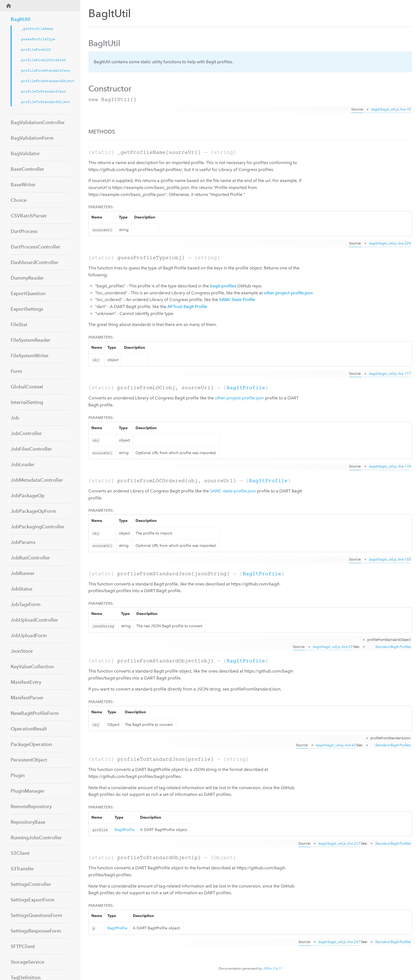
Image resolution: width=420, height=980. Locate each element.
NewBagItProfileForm (35, 713)
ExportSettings (27, 309)
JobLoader (23, 464)
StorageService (27, 962)
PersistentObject (29, 760)
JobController (26, 433)
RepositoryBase (28, 822)
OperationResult (29, 729)
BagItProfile (246, 388)
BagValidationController (38, 122)
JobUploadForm (29, 635)
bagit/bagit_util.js (385, 109)
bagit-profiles (223, 286)
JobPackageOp (28, 495)
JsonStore (22, 651)
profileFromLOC (36, 49)
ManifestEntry (26, 682)
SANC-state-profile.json (233, 491)
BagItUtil (20, 19)
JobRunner (23, 573)
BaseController (27, 169)
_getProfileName (37, 29)
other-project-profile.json (288, 293)
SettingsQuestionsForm (36, 915)
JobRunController (30, 558)
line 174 (404, 466)
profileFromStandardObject (45, 81)
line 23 (347, 647)
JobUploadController (34, 620)
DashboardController (35, 262)
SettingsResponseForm (36, 931)
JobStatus (22, 589)
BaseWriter (23, 185)
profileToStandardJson (43, 91)
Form (16, 371)
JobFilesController (31, 449)
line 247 (354, 942)
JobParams (23, 542)
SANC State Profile (237, 300)
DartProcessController (35, 247)
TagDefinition (26, 977)
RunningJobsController (36, 838)
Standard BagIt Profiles (393, 647)
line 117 (404, 374)
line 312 (354, 843)
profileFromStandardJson (45, 70)
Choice (19, 200)
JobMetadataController (37, 480)
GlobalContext (27, 387)
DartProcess (24, 231)
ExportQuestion (28, 293)
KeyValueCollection (32, 667)
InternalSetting (27, 402)
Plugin (18, 775)
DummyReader (27, 278)
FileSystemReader (31, 340)
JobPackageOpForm (33, 511)
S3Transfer (22, 869)
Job (15, 418)
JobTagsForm (26, 604)
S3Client (20, 853)
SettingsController (31, 884)
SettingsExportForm (33, 900)
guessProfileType (38, 39)
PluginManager (28, 791)
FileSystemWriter (30, 356)
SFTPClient (23, 946)
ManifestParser (27, 698)
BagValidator (25, 153)
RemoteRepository (31, 806)
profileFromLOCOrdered (43, 60)
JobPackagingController (38, 527)
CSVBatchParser (29, 216)
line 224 (404, 243)
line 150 (404, 559)
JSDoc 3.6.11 (272, 968)
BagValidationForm (32, 138)
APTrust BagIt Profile (187, 307)
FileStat (19, 324)
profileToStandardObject (45, 102)
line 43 (350, 745)
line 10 (405, 109)
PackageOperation (31, 744)
